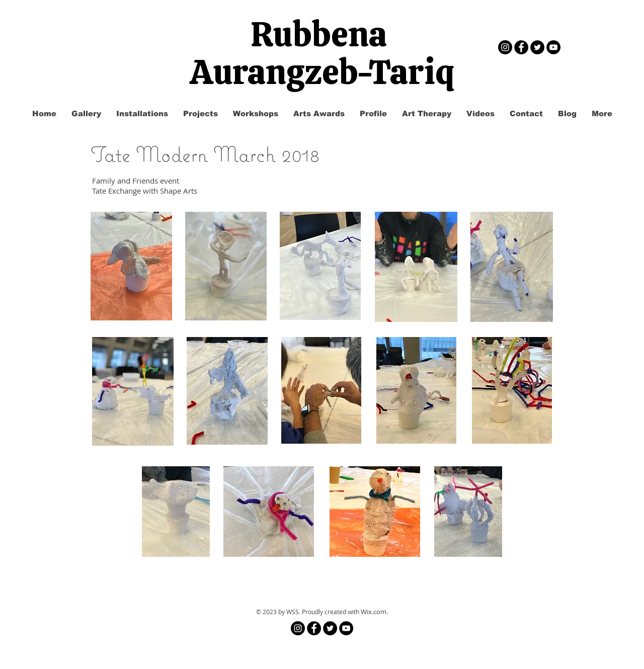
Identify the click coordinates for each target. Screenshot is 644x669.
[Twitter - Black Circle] (537, 47)
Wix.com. (374, 612)
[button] (200, 114)
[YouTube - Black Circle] (553, 47)
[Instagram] (505, 47)
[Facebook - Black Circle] (521, 47)
